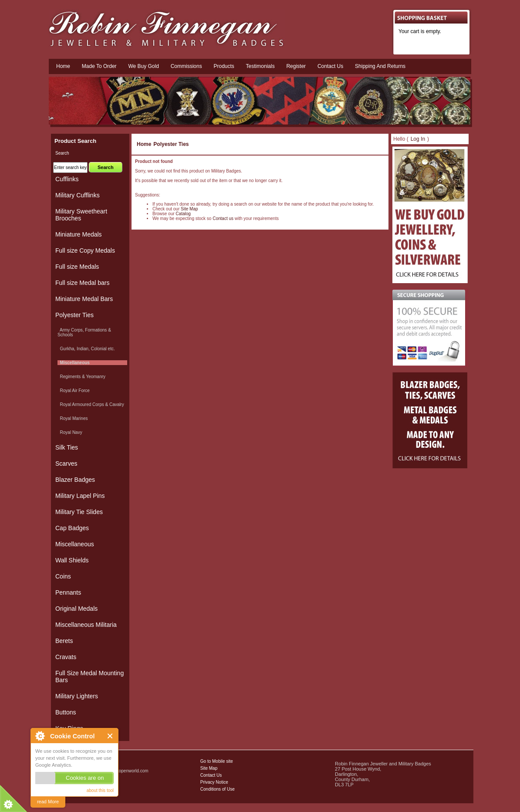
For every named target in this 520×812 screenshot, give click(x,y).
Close (110, 736)
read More (48, 802)
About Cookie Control (40, 736)
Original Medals (76, 609)
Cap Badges (72, 528)
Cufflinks (67, 179)
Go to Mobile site (217, 761)
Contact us (330, 66)
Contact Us (211, 775)
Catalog (183, 214)
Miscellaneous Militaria (86, 625)
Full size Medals (77, 267)
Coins (63, 576)
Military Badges (74, 790)
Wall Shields (72, 560)
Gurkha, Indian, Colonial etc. (86, 349)
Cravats (66, 657)
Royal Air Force (74, 391)
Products (224, 66)
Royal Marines (73, 418)
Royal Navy (70, 432)
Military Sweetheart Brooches (81, 215)
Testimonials (260, 66)
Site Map (189, 209)
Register (296, 66)
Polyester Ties (171, 144)
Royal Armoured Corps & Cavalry (91, 404)
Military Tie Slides (79, 512)
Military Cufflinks (78, 195)
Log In (418, 139)
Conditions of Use (218, 789)
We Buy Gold (143, 66)
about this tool (100, 790)
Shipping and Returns (380, 66)
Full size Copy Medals (85, 250)
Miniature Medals (79, 234)
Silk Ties (67, 447)
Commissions (186, 66)
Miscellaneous (75, 544)
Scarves (66, 464)
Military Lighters (77, 696)
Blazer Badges (75, 480)
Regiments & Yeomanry (81, 377)
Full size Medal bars (83, 283)
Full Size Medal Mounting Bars (89, 677)
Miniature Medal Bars (84, 299)
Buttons (66, 712)
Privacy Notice (214, 782)
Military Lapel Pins (80, 496)
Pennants (68, 592)
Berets (64, 641)
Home (63, 66)
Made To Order (99, 66)
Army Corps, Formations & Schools (84, 332)
